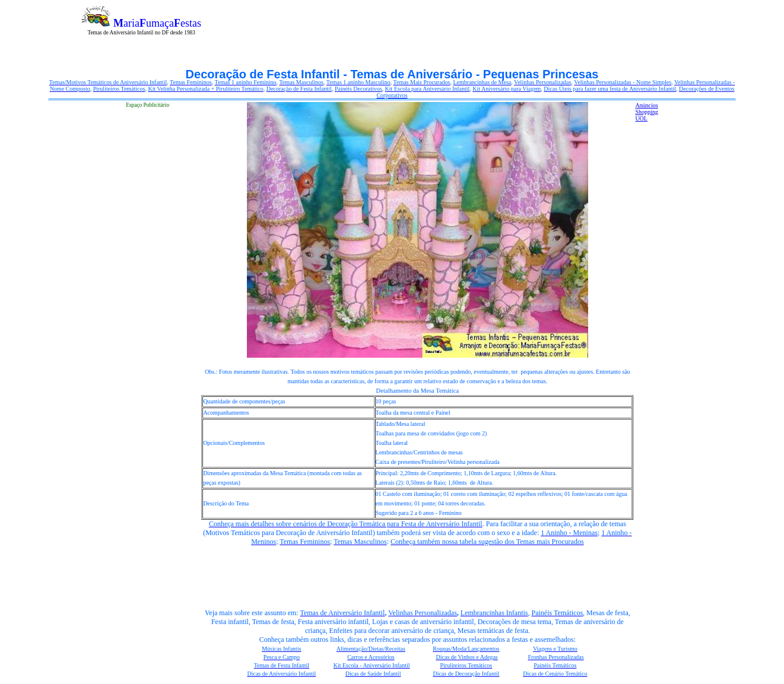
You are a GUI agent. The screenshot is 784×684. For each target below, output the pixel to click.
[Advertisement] (485, 10)
